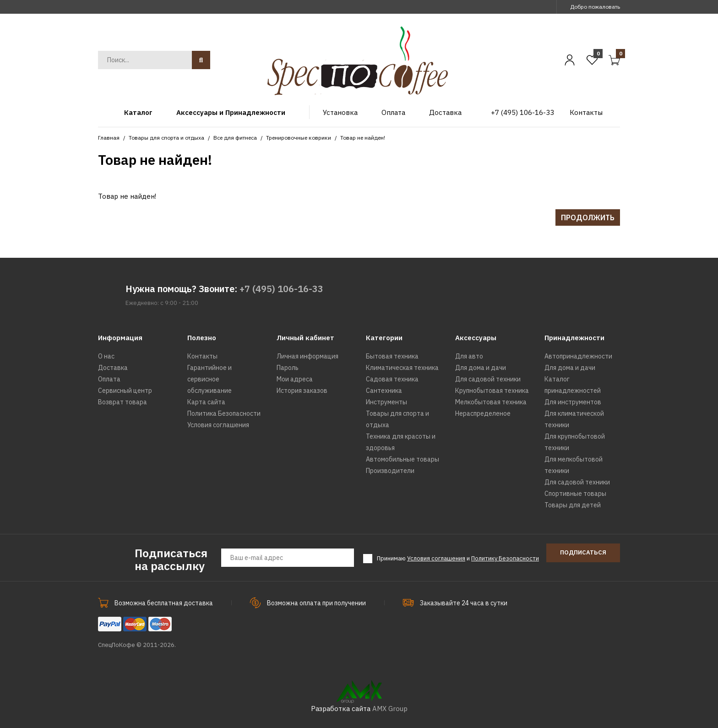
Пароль (288, 368)
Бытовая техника (392, 356)
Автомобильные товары (403, 459)
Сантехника (384, 391)
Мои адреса (295, 379)
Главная (109, 138)
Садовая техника (392, 379)
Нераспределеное (483, 413)
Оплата (109, 379)
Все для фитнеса (235, 138)
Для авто (469, 356)
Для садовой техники (488, 379)
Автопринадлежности (578, 356)
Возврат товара (122, 402)
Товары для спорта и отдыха (166, 138)
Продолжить (588, 217)
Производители (390, 471)
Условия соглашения (218, 425)
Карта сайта (206, 402)
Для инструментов (573, 402)
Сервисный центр (125, 391)
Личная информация (307, 356)
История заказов (302, 391)
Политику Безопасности (505, 558)
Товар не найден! (363, 138)
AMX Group (390, 709)
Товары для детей (573, 505)
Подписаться (583, 552)
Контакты (202, 356)
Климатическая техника (402, 368)
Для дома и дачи (481, 368)
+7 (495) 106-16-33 (281, 289)
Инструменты (386, 402)
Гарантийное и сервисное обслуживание (209, 379)
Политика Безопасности (224, 413)
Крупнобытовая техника (492, 391)
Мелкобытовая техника (491, 402)
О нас (106, 356)
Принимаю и (458, 559)
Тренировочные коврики (299, 138)
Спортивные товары (575, 494)
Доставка (113, 368)
